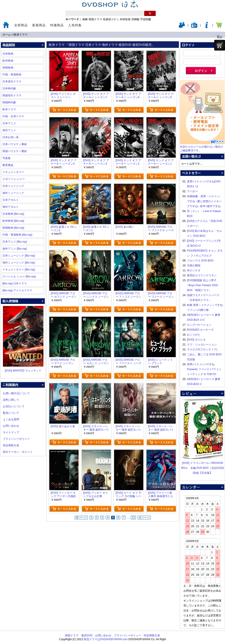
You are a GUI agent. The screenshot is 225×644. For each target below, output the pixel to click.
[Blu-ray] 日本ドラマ (15, 283)
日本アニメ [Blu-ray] (15, 242)
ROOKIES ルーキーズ (200, 330)
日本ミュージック (13, 186)
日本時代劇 (9, 89)
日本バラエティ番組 (15, 144)
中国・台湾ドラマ (13, 116)
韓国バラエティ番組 (15, 151)
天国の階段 (194, 266)
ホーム (7, 35)
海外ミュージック (13, 193)
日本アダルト (11, 200)
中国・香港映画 (12, 75)
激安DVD (87, 635)
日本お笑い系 (11, 137)
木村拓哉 (125, 19)
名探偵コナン (111, 19)
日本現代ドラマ (12, 82)
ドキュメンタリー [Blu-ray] (19, 270)
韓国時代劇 (9, 102)
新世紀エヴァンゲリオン (202, 275)
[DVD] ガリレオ (196, 340)
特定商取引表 (11, 445)
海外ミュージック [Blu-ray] (19, 263)
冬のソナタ (194, 270)
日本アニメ (9, 123)
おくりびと (194, 335)
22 (133, 518)
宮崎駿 (135, 19)
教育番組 (8, 165)
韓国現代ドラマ (12, 95)
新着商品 (39, 25)
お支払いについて (14, 406)
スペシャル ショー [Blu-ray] (19, 277)
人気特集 (75, 25)
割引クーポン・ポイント (18, 452)
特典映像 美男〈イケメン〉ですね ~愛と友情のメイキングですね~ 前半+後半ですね (205, 201)
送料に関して (11, 400)
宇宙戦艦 (146, 19)
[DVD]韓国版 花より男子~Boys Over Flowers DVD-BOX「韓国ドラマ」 (203, 285)
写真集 (7, 158)
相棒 (85, 19)
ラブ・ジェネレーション (202, 345)
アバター (192, 191)
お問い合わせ (11, 426)
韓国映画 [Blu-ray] (13, 228)
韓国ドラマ (95, 19)
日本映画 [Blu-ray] (13, 214)
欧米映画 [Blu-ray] (13, 221)
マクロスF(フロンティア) (202, 350)
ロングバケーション (199, 325)
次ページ (144, 518)
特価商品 (57, 25)
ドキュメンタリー (13, 172)
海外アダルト (11, 207)
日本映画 (8, 54)
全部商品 (21, 25)
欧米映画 (8, 61)
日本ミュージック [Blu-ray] (19, 256)
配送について (11, 413)
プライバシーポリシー (16, 439)
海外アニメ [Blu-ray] (15, 249)
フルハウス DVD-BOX (200, 261)
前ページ (81, 518)
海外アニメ (9, 130)
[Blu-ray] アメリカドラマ (17, 290)
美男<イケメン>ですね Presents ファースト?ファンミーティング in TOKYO (204, 369)
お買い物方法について (16, 393)
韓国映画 (8, 68)
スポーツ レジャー (14, 179)
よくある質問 (11, 419)
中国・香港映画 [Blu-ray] (17, 235)
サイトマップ (11, 432)
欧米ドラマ (21, 35)
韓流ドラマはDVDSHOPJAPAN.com (106, 639)
